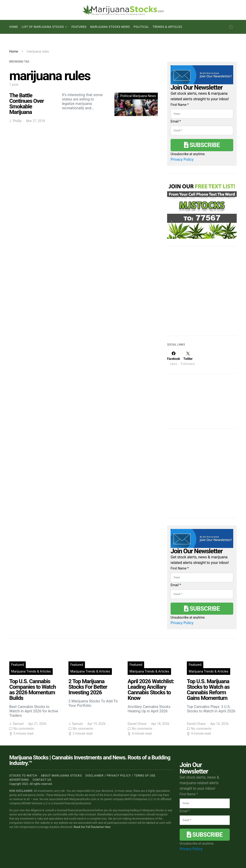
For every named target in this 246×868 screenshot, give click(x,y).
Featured (79, 27)
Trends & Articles (167, 27)
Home (14, 27)
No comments (24, 729)
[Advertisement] (202, 294)
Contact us (42, 780)
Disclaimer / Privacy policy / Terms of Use (121, 776)
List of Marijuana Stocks (43, 27)
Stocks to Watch (23, 776)
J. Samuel (16, 724)
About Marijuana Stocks (61, 776)
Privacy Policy (182, 159)
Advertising (19, 780)
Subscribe (202, 145)
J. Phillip (15, 121)
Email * (176, 121)
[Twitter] (188, 359)
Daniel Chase (137, 724)
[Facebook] (173, 359)
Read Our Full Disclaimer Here (92, 827)
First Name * (180, 105)
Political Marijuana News (138, 96)
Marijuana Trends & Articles (31, 671)
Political (141, 27)
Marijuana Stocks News (110, 27)
